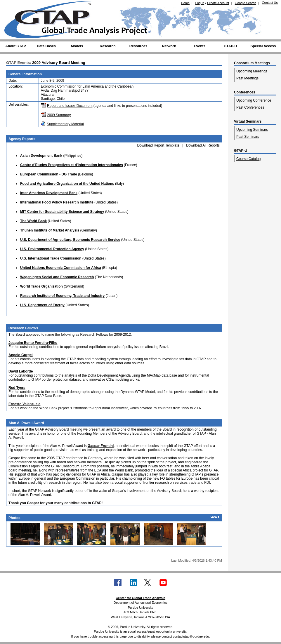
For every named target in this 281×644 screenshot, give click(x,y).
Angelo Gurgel (21, 355)
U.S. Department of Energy (42, 305)
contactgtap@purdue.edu (191, 636)
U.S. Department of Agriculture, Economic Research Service (70, 240)
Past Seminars (248, 137)
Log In (200, 3)
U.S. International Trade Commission (51, 258)
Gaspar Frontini (101, 446)
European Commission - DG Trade (49, 174)
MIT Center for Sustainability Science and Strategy (62, 212)
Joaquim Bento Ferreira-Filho (33, 343)
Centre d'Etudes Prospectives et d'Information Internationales (72, 165)
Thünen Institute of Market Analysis (50, 230)
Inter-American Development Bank (49, 193)
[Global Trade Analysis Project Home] (51, 18)
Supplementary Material (65, 124)
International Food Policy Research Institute (57, 202)
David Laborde (21, 371)
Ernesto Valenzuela (24, 404)
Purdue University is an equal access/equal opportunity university (140, 631)
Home (185, 3)
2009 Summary (59, 115)
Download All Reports (203, 145)
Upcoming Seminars (252, 130)
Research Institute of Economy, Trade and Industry (62, 296)
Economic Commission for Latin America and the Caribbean (87, 86)
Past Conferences (250, 107)
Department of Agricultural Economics (140, 603)
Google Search (246, 3)
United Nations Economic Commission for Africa (61, 268)
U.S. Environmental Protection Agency (52, 249)
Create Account (218, 3)
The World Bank (33, 221)
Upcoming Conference (254, 100)
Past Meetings (247, 78)
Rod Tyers (17, 388)
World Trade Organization (41, 286)
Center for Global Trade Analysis (140, 598)
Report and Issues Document (70, 106)
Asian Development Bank (41, 156)
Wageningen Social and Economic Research (57, 277)
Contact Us (270, 3)
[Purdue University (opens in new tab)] (13, 5)
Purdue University (141, 608)
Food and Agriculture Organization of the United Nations (67, 184)
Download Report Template (158, 145)
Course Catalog (248, 159)
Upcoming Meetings (252, 71)
